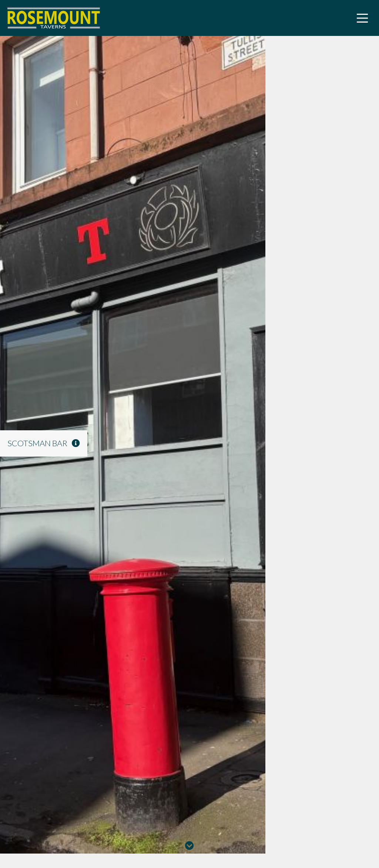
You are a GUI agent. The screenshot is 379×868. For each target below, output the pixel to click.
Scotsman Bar (44, 443)
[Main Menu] (362, 18)
